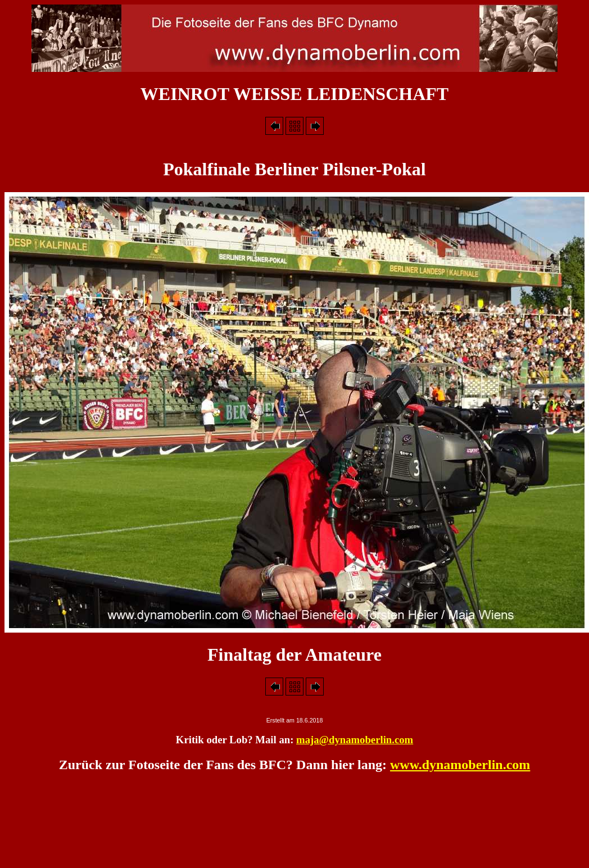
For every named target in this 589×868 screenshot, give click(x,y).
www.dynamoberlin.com (460, 765)
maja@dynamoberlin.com (355, 740)
